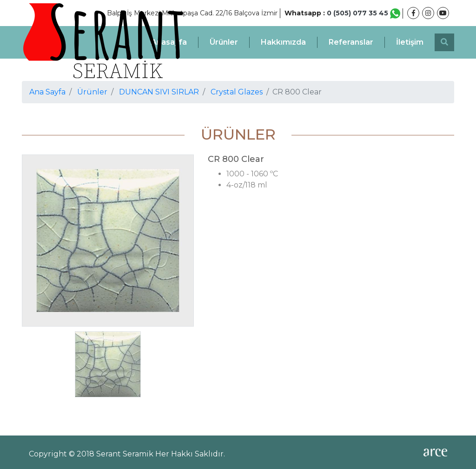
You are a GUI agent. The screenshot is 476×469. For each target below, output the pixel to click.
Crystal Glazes (237, 92)
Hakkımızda (283, 42)
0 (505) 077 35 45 (364, 13)
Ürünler (224, 42)
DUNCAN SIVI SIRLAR (159, 92)
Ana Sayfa (47, 92)
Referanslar (351, 42)
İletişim (410, 42)
